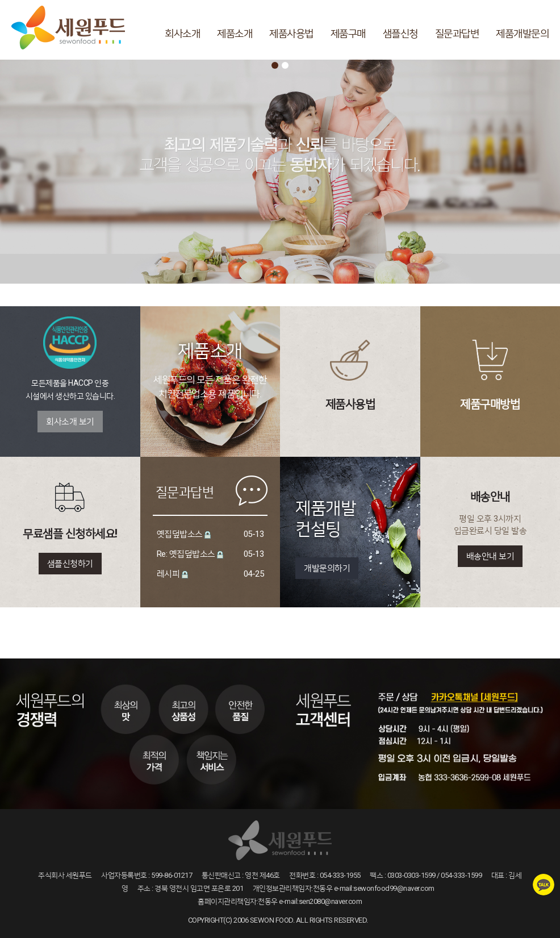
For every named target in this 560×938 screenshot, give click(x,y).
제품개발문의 (522, 33)
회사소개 (182, 33)
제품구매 (348, 33)
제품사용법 (291, 33)
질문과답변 (457, 33)
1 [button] (275, 65)
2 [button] (285, 65)
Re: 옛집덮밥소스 (186, 554)
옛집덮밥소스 (180, 534)
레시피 (168, 574)
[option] (280, 174)
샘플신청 (400, 33)
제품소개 (235, 33)
